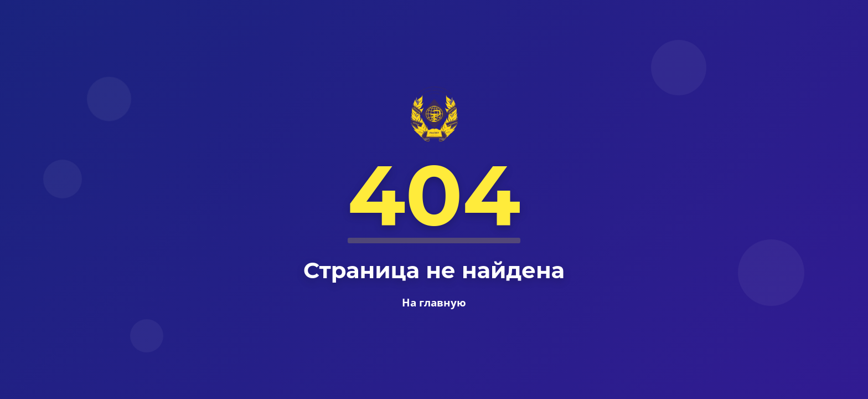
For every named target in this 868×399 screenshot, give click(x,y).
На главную (434, 302)
